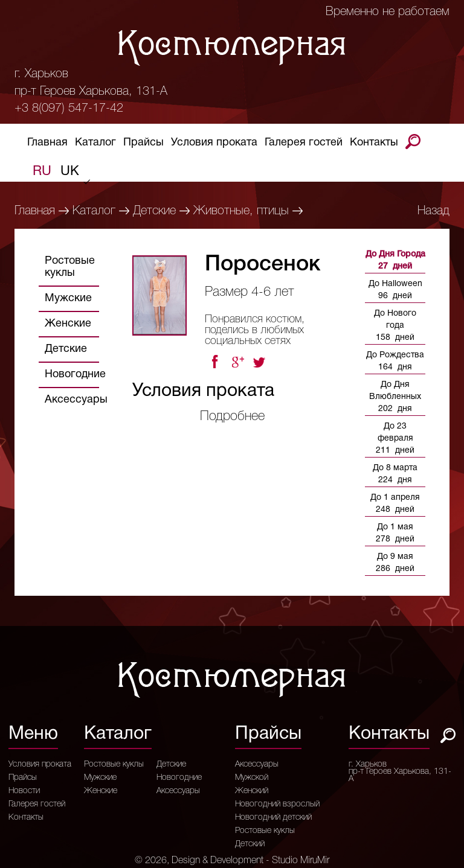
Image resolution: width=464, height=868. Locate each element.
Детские (154, 211)
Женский (252, 791)
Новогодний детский (273, 818)
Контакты (374, 145)
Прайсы (143, 145)
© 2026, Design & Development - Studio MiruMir (232, 861)
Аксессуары (76, 400)
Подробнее (232, 416)
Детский (250, 844)
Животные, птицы (241, 211)
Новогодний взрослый (277, 805)
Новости (24, 791)
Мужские (68, 298)
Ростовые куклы (70, 267)
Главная (47, 145)
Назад (433, 211)
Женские (68, 324)
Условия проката (214, 145)
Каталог (95, 145)
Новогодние (75, 375)
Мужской (252, 778)
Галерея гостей (304, 145)
